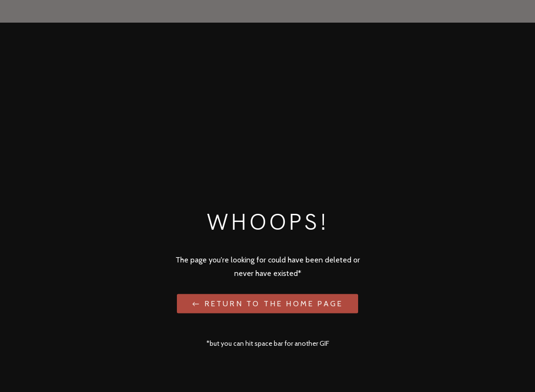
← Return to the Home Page (267, 303)
